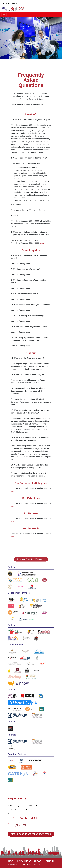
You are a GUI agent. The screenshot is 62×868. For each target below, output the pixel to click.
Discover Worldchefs (11, 3)
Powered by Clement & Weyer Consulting (25, 865)
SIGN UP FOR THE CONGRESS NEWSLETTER (31, 834)
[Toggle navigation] (4, 15)
